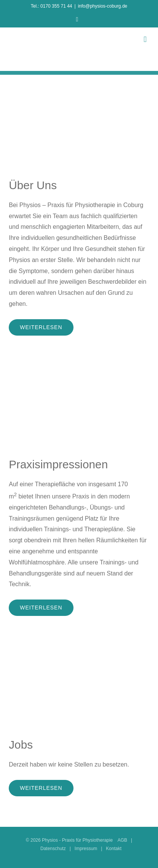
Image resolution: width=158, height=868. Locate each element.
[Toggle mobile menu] (145, 39)
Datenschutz (53, 849)
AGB (122, 840)
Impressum (86, 849)
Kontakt (114, 849)
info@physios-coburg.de (103, 6)
